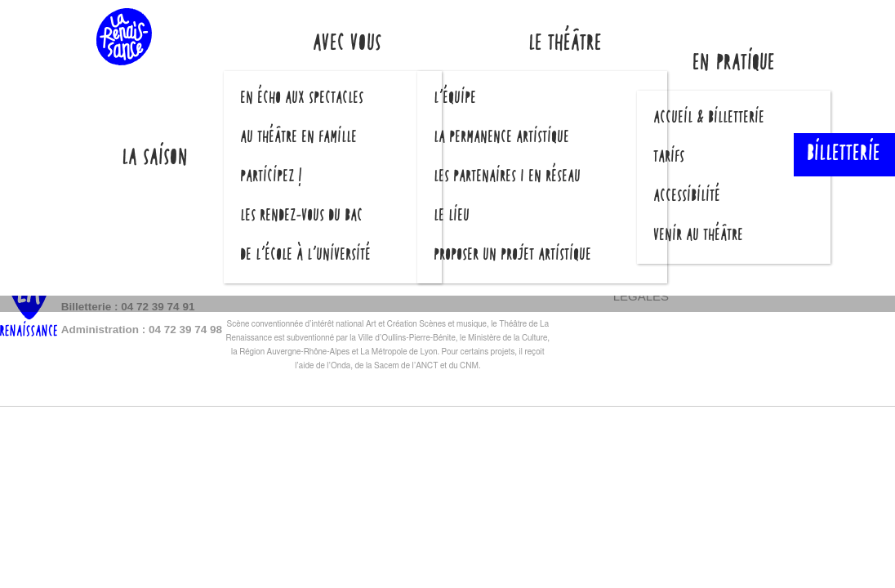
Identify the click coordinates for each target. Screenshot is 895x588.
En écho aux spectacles (303, 99)
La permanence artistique (502, 138)
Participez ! (272, 177)
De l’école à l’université (306, 256)
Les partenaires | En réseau (508, 177)
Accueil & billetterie (710, 118)
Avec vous (348, 45)
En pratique (735, 64)
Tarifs (670, 158)
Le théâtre (566, 45)
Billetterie (844, 155)
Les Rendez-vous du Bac (302, 216)
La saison (156, 159)
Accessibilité (688, 197)
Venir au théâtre (699, 236)
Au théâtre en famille (299, 138)
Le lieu (452, 216)
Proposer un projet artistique (513, 256)
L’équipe (456, 99)
